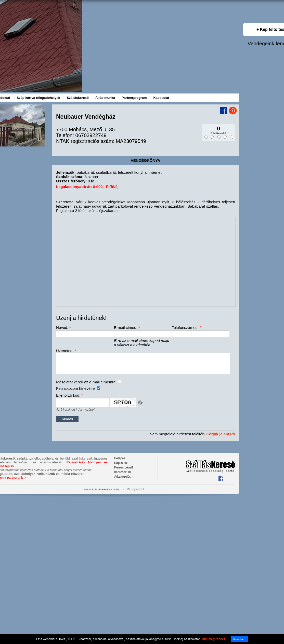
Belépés (120, 462)
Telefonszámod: (186, 327)
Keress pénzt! (124, 471)
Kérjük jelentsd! (221, 438)
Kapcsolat (161, 98)
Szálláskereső (78, 98)
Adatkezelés (122, 480)
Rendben (240, 639)
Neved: (63, 327)
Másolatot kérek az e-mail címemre (89, 386)
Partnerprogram (134, 98)
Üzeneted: (66, 351)
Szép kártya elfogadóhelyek (38, 98)
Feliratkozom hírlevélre (78, 392)
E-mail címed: (127, 327)
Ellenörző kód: (69, 399)
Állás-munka (105, 98)
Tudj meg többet (213, 639)
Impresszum (122, 476)
